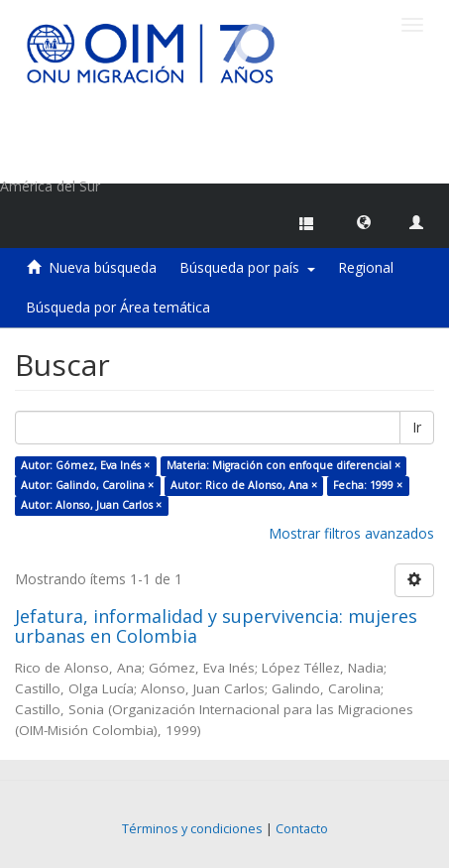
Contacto (302, 829)
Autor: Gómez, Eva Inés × (85, 465)
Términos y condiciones (192, 829)
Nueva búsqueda (103, 267)
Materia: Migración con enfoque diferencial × (283, 465)
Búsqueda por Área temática (118, 307)
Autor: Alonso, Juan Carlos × (91, 505)
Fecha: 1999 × (368, 485)
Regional (366, 267)
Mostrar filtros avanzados (351, 533)
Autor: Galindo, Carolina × (87, 485)
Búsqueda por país (247, 267)
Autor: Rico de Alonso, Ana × (244, 485)
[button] (364, 221)
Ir (417, 427)
